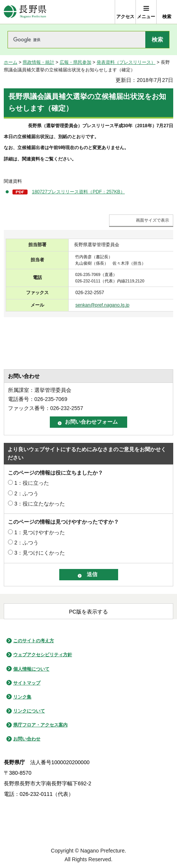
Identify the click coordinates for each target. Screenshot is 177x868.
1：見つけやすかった (40, 532)
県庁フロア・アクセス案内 (40, 725)
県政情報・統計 (38, 62)
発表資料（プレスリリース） (126, 62)
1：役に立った (32, 483)
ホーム (11, 62)
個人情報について (31, 669)
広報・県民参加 (75, 62)
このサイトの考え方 (34, 641)
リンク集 (22, 697)
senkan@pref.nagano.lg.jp (102, 305)
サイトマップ (27, 683)
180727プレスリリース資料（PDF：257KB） (78, 192)
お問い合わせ (27, 739)
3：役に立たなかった (40, 504)
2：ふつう (26, 493)
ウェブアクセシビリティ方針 (43, 655)
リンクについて (29, 711)
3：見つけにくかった (40, 553)
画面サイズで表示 (152, 220)
